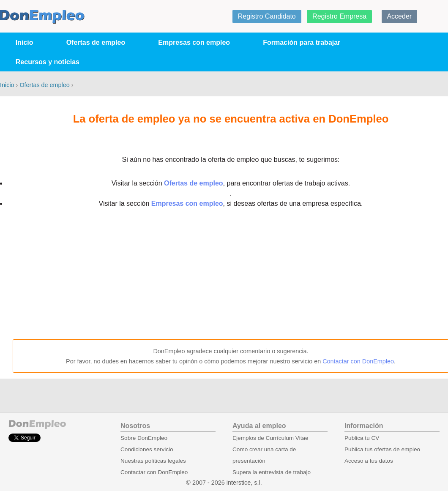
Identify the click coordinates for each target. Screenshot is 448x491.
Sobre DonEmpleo (144, 438)
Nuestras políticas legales (153, 461)
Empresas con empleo (194, 42)
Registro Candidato (267, 16)
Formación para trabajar (302, 42)
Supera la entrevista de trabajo (272, 472)
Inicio (25, 42)
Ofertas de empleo (96, 42)
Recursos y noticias (48, 62)
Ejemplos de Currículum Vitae (270, 438)
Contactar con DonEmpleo (358, 361)
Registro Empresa (339, 16)
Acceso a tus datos (369, 461)
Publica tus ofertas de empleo (382, 449)
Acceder (399, 16)
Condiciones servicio (147, 449)
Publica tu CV (362, 438)
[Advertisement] (231, 274)
